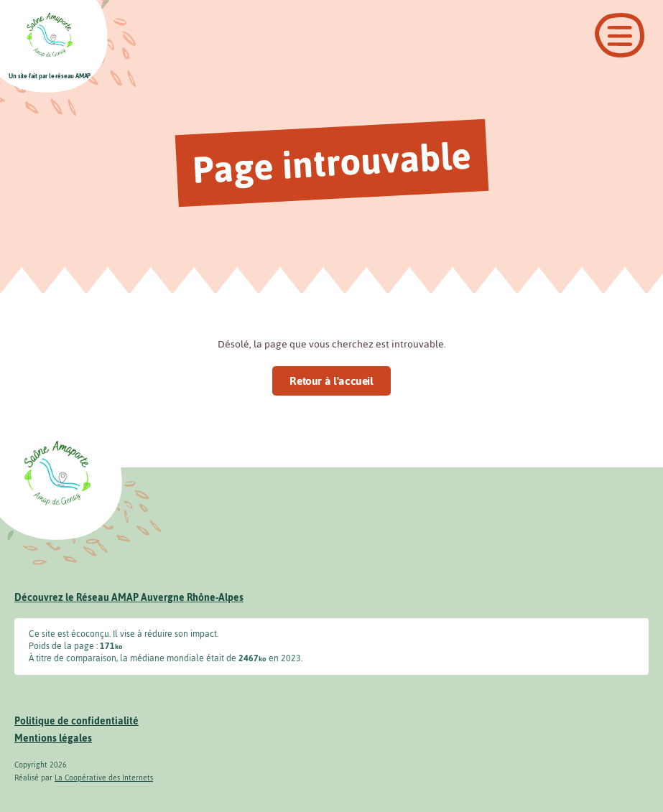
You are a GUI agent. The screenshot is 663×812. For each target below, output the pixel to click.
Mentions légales (53, 738)
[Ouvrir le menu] (620, 36)
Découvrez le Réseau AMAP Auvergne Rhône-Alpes (129, 598)
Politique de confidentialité (76, 721)
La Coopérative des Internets (104, 778)
